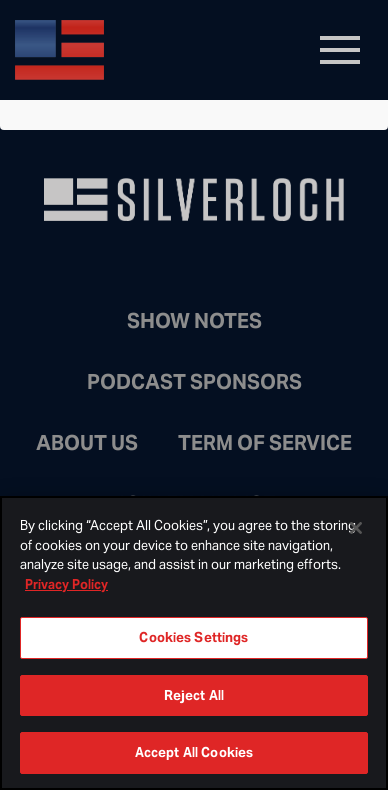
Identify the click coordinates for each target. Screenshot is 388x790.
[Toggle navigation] (340, 50)
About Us (87, 443)
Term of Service (265, 443)
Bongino (160, 50)
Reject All (194, 695)
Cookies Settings (193, 637)
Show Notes (194, 321)
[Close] (356, 528)
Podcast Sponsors (194, 382)
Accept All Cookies (194, 752)
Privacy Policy (66, 584)
